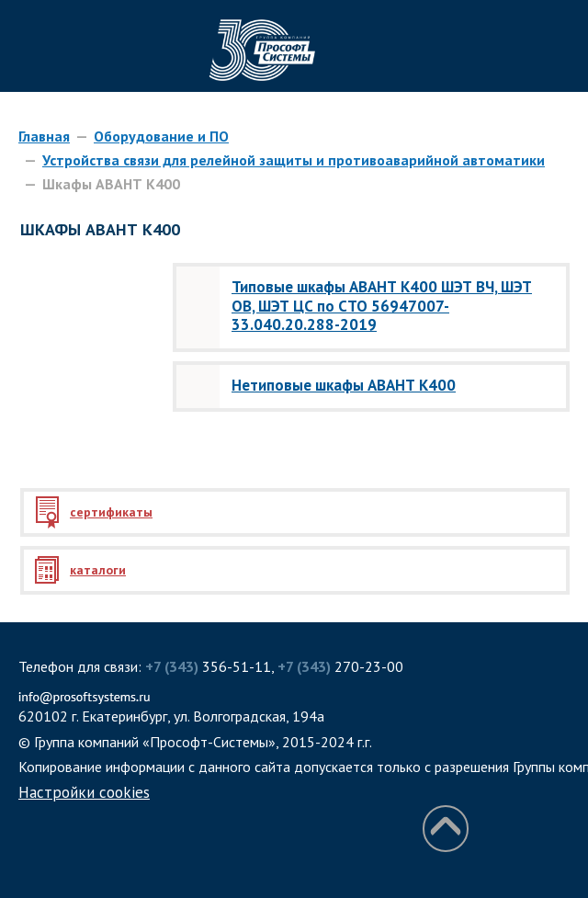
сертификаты (111, 512)
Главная (44, 136)
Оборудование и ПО (161, 136)
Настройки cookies (84, 792)
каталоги (98, 570)
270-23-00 (340, 666)
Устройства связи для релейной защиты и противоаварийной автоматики (294, 160)
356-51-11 (208, 666)
